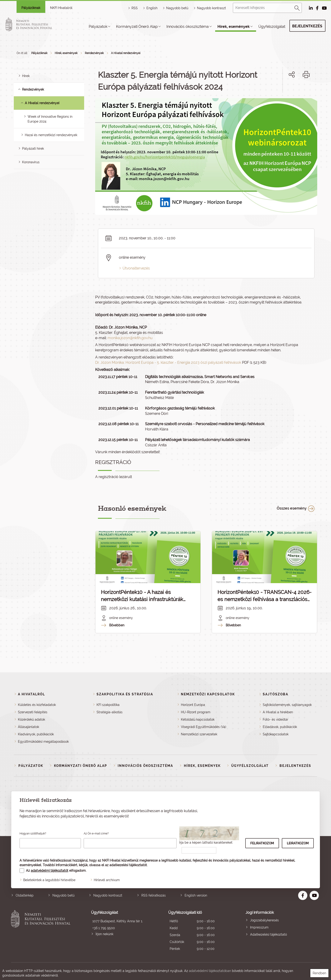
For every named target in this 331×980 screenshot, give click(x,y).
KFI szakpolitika (108, 705)
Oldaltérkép (25, 895)
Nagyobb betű (63, 895)
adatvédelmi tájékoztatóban (210, 971)
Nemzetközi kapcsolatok (208, 694)
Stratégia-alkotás (110, 712)
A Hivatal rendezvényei (126, 53)
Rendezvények (94, 53)
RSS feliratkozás (154, 895)
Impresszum (259, 927)
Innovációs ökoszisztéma (188, 27)
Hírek (26, 76)
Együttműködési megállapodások (43, 742)
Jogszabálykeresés (264, 920)
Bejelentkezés (307, 26)
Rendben (319, 973)
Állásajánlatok (29, 727)
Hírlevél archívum (107, 880)
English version (196, 895)
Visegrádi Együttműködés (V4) (204, 727)
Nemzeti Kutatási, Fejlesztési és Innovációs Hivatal (42, 931)
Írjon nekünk (104, 934)
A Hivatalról (31, 694)
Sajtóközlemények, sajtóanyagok (287, 705)
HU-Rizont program (196, 712)
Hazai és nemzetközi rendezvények (51, 135)
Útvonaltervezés (136, 268)
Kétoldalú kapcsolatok (198, 719)
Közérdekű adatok (31, 719)
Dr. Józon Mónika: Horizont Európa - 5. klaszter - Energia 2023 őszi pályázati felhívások (168, 362)
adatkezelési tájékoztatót (128, 865)
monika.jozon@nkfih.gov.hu (130, 338)
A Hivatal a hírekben (278, 712)
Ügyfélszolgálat (272, 27)
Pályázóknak (31, 8)
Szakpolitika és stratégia (125, 694)
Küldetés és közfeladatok (37, 705)
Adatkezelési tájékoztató (268, 934)
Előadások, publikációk (280, 727)
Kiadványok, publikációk (36, 734)
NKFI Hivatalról (61, 8)
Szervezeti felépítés (33, 712)
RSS (135, 8)
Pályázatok (98, 27)
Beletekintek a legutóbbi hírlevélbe (49, 880)
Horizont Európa (193, 705)
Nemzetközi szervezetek (199, 734)
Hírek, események (234, 27)
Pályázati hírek (33, 149)
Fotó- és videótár (275, 719)
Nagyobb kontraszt (211, 8)
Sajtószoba (275, 694)
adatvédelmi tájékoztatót (50, 871)
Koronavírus (31, 162)
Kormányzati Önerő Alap (137, 27)
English (152, 8)
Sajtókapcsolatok (276, 734)
